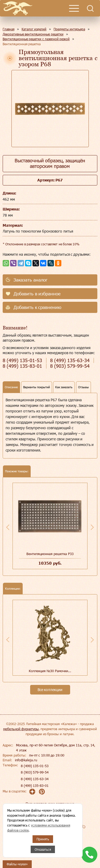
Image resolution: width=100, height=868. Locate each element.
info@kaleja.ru (26, 760)
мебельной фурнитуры (21, 729)
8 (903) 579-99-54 (35, 772)
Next (92, 527)
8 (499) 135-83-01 (35, 786)
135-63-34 (70, 360)
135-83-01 (22, 366)
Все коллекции (50, 690)
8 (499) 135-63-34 (35, 779)
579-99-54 (70, 366)
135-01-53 (22, 360)
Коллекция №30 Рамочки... (50, 671)
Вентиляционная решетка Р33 (50, 554)
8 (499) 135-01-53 (35, 766)
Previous (8, 527)
